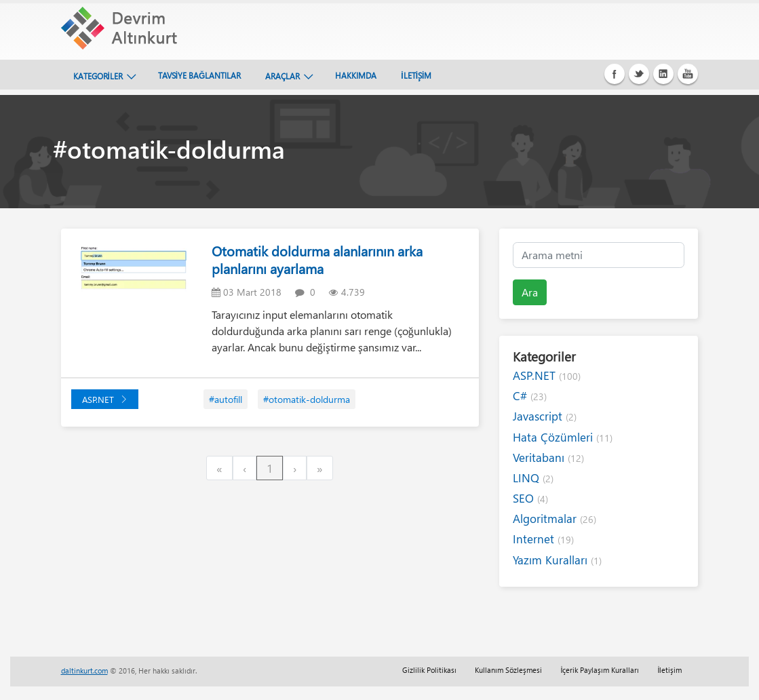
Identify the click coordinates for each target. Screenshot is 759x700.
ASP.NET (105, 399)
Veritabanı (548, 458)
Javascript (545, 416)
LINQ (533, 478)
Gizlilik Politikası (429, 670)
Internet (543, 539)
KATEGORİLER (98, 76)
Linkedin (663, 74)
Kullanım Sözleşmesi (508, 670)
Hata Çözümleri (563, 437)
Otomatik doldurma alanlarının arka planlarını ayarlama (317, 259)
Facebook (615, 74)
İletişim (669, 670)
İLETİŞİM (416, 75)
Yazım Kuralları (557, 560)
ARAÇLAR (283, 76)
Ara (530, 292)
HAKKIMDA (356, 75)
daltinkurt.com (84, 670)
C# (530, 396)
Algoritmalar (554, 519)
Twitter (639, 74)
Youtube (688, 74)
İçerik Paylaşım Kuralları (600, 670)
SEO (530, 498)
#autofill (226, 399)
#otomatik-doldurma (307, 399)
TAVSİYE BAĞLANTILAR (200, 75)
